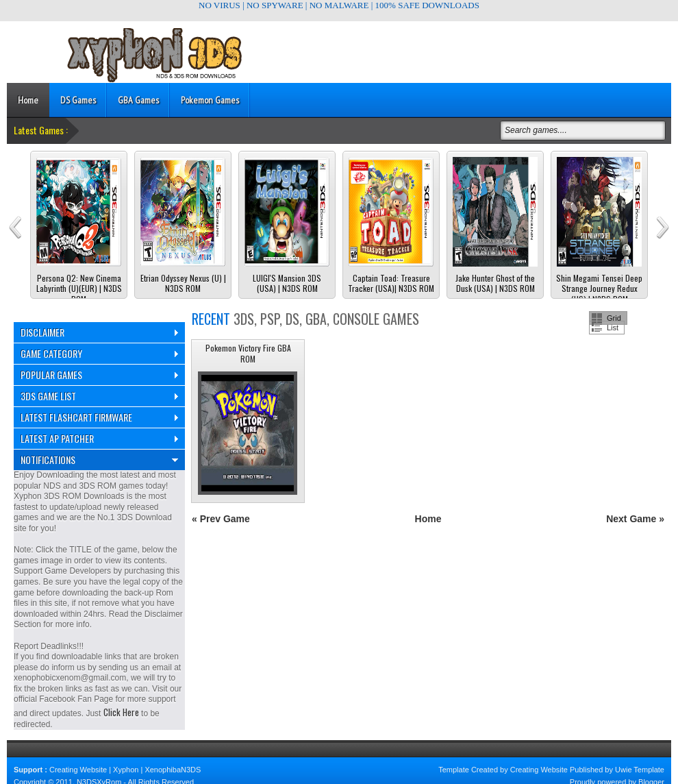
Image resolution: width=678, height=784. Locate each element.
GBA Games (138, 100)
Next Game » (635, 519)
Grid (614, 318)
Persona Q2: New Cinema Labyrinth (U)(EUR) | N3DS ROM (79, 289)
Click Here (121, 712)
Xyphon (126, 770)
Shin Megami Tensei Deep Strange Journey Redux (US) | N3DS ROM (599, 289)
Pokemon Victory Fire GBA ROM (248, 353)
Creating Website (78, 770)
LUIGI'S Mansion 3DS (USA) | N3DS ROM (287, 283)
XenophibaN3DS (173, 770)
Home (28, 100)
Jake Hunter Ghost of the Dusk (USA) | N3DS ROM (495, 283)
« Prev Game (221, 519)
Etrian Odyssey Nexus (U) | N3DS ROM (183, 283)
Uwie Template (640, 770)
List (613, 328)
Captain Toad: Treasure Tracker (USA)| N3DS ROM (391, 283)
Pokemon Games (210, 100)
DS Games (78, 100)
